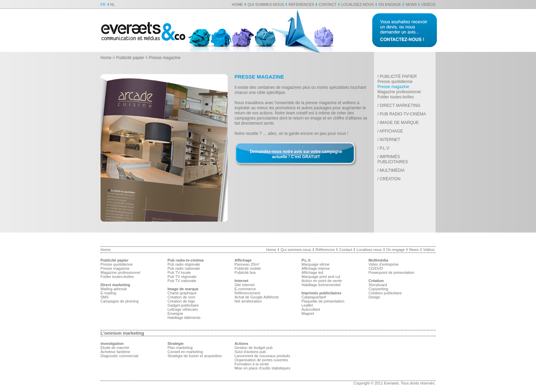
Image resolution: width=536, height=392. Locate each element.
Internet (390, 140)
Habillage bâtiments (184, 318)
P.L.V (385, 148)
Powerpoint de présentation (391, 272)
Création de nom (181, 297)
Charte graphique (182, 293)
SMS (105, 297)
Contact (327, 4)
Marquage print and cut (321, 277)
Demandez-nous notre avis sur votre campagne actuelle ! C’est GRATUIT (296, 154)
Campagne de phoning (119, 301)
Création (390, 179)
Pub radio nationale (184, 268)
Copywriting (378, 289)
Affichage (391, 131)
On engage (390, 4)
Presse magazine (393, 87)
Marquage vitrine (316, 264)
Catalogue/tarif (314, 297)
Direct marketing (400, 106)
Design (374, 297)
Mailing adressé (114, 289)
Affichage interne (316, 268)
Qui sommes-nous (266, 4)
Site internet (245, 285)
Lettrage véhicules (183, 309)
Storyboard (378, 285)
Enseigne (175, 313)
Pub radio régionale (184, 264)
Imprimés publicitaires (393, 159)
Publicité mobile (248, 268)
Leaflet (307, 305)
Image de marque (399, 123)
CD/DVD (376, 268)
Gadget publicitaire (183, 305)
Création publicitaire (385, 293)
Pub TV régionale (182, 277)
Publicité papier (130, 58)
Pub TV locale (179, 272)
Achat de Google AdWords (257, 297)
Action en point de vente (322, 281)
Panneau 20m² (247, 264)
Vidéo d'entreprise (384, 264)
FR (103, 4)
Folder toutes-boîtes (396, 97)
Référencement (247, 293)
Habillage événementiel (321, 285)
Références (301, 4)
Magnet (308, 313)
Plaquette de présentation (323, 301)
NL (112, 4)
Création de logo (181, 301)
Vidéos (428, 4)
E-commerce (245, 289)
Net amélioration (248, 301)
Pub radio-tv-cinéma (403, 114)
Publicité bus (245, 272)
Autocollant (311, 309)
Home (237, 4)
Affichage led (312, 272)
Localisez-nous (358, 4)
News (411, 4)
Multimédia (392, 170)
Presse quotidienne (395, 82)
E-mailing (108, 293)
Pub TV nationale (182, 281)
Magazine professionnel (399, 92)
